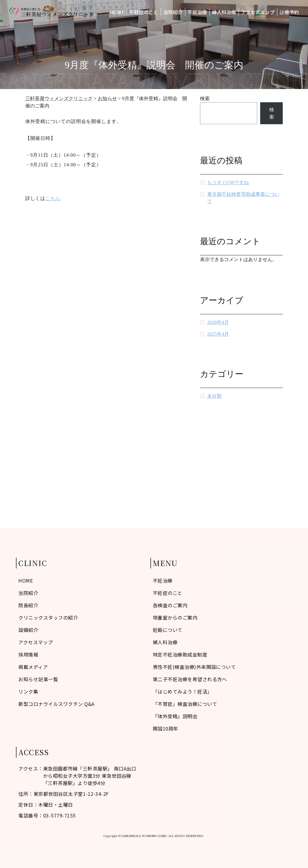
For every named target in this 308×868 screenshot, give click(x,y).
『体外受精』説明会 (175, 716)
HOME (117, 12)
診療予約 (289, 12)
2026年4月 (218, 322)
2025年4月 (218, 334)
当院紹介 (173, 12)
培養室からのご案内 (175, 617)
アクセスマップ (258, 12)
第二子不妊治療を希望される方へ (190, 679)
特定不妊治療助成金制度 (180, 654)
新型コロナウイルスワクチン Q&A (56, 704)
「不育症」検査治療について (185, 704)
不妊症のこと (144, 12)
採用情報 (28, 654)
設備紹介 (28, 630)
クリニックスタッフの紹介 (48, 617)
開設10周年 (166, 728)
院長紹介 (28, 605)
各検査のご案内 (170, 605)
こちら (53, 198)
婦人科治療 (224, 12)
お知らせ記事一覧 (38, 679)
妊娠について (168, 630)
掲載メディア (33, 667)
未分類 (214, 396)
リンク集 (28, 691)
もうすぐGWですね (228, 182)
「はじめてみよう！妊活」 (183, 691)
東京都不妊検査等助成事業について (243, 198)
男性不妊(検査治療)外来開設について (194, 667)
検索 (205, 98)
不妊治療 (197, 12)
